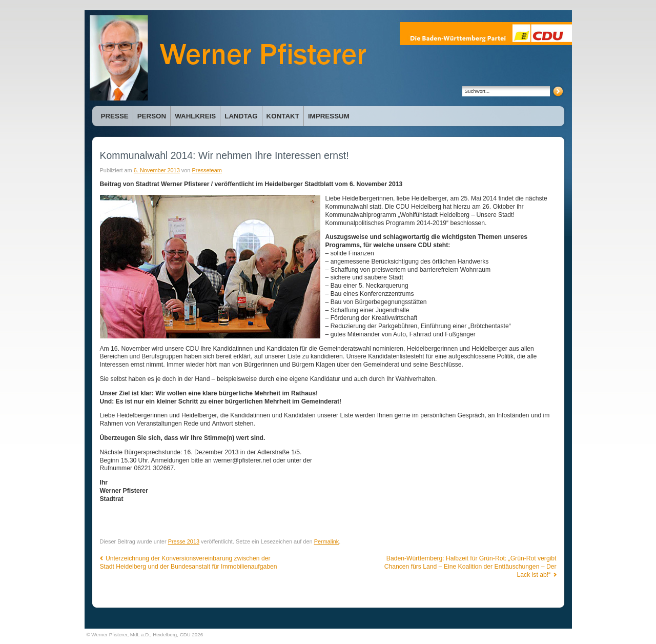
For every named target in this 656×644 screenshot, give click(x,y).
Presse (115, 116)
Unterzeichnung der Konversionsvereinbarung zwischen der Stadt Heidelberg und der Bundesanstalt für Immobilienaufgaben (189, 562)
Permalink (327, 541)
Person (152, 116)
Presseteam (207, 170)
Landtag (241, 116)
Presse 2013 (184, 541)
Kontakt (283, 116)
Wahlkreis (195, 116)
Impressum (329, 116)
